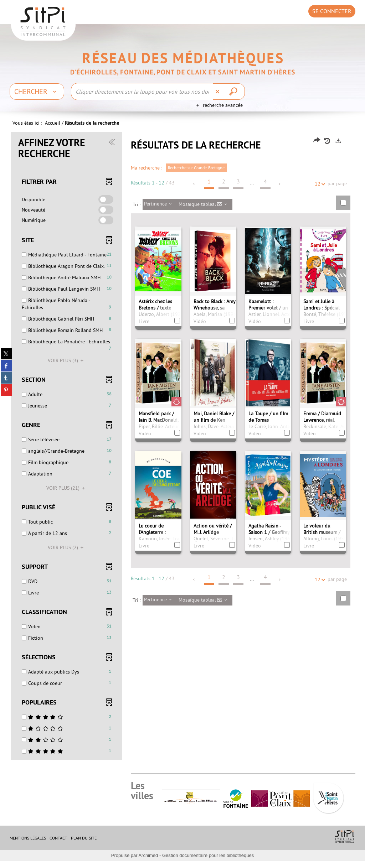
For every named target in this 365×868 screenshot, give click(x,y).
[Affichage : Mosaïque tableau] (205, 212)
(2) (67, 555)
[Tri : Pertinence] (160, 212)
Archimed (148, 862)
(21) (67, 495)
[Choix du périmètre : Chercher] (37, 92)
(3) (67, 368)
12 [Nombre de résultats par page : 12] (319, 191)
